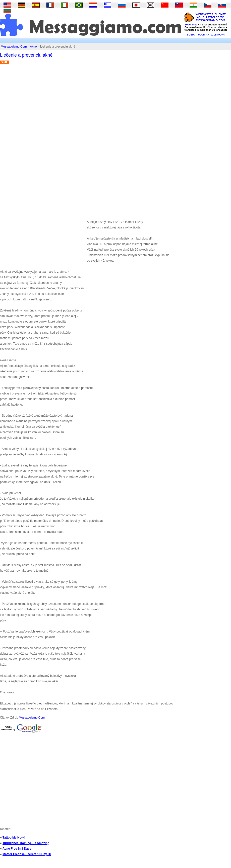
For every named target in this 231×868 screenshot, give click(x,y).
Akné (33, 47)
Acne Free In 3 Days (17, 849)
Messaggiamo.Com (14, 47)
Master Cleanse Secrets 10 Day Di (27, 854)
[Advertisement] (56, 126)
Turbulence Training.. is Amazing (26, 843)
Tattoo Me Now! (14, 838)
